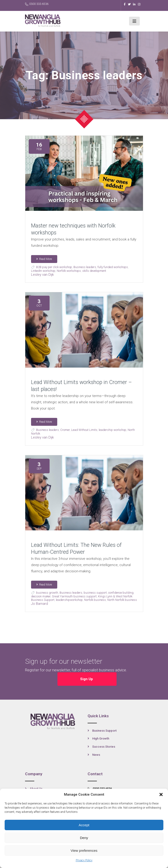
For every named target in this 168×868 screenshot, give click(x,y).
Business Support (104, 731)
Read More (44, 259)
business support (95, 593)
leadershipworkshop (69, 600)
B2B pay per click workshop (54, 267)
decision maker (41, 596)
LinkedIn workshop (43, 271)
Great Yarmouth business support (74, 596)
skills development (94, 271)
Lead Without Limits (84, 430)
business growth (47, 593)
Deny (84, 838)
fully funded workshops (113, 267)
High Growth (101, 738)
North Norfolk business (122, 600)
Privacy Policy (84, 860)
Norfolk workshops (69, 271)
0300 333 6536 (37, 4)
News (96, 755)
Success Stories (104, 747)
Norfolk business (95, 600)
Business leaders (85, 267)
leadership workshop (113, 430)
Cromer (65, 430)
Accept (84, 825)
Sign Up (87, 679)
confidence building (121, 593)
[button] (161, 794)
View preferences (84, 850)
